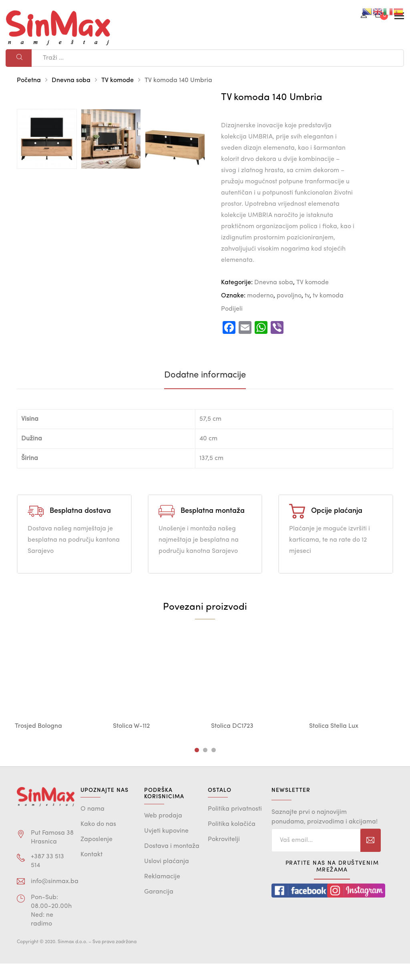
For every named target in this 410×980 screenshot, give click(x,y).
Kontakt (91, 872)
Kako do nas (98, 841)
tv (307, 296)
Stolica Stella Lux (334, 743)
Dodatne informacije (205, 392)
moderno (260, 296)
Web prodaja (163, 832)
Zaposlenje (96, 856)
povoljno (289, 296)
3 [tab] (214, 766)
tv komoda (328, 296)
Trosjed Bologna (38, 743)
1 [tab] (197, 766)
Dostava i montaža (172, 863)
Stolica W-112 (131, 743)
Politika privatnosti (235, 826)
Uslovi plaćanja (167, 878)
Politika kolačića (232, 841)
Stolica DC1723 (232, 743)
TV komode (118, 80)
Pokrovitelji (224, 856)
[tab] (205, 392)
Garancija (159, 908)
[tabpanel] (58, 699)
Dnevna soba (71, 80)
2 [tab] (205, 766)
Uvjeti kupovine (166, 847)
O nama (92, 826)
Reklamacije (162, 893)
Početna (29, 80)
